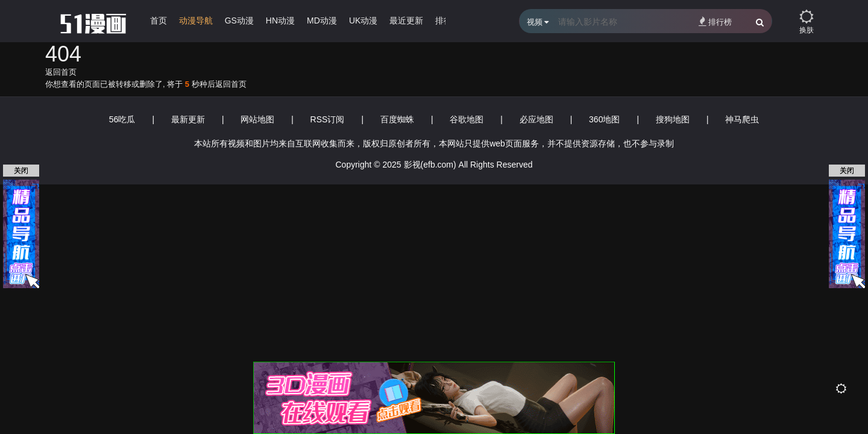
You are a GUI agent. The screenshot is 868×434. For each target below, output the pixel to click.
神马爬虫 (742, 119)
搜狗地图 (673, 119)
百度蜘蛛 (397, 119)
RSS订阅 (328, 119)
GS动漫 (239, 20)
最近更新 (406, 20)
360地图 (604, 119)
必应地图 (536, 119)
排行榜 (715, 21)
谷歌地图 (467, 119)
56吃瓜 (122, 119)
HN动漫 (280, 20)
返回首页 (61, 72)
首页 (159, 20)
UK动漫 (363, 20)
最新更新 (188, 119)
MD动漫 (322, 20)
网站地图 (257, 119)
